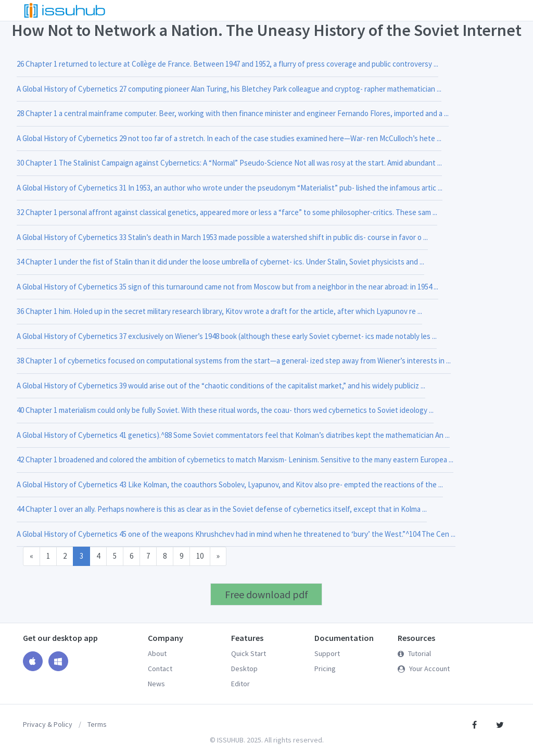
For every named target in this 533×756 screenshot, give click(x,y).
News (156, 684)
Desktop (244, 669)
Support (327, 653)
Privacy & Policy (48, 724)
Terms (97, 724)
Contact (160, 669)
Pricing (325, 669)
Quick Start (249, 653)
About (157, 653)
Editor (240, 684)
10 (200, 556)
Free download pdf (266, 594)
